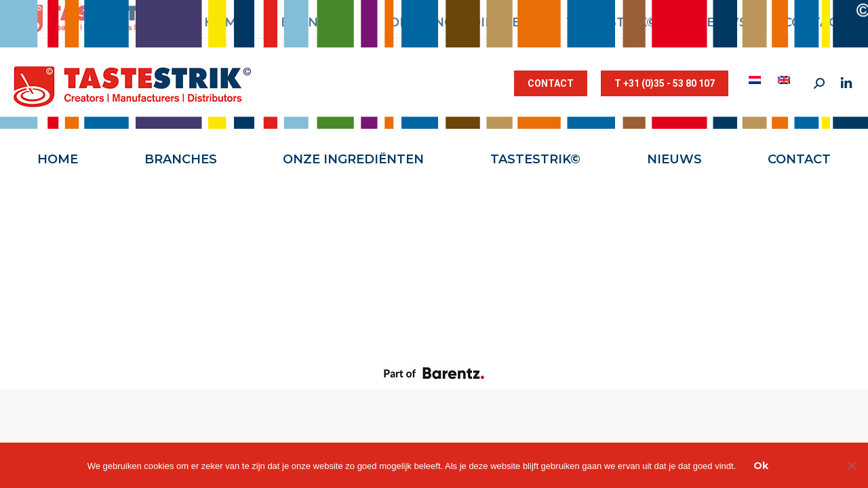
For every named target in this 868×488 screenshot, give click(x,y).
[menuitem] (756, 80)
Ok (761, 466)
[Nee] (851, 466)
